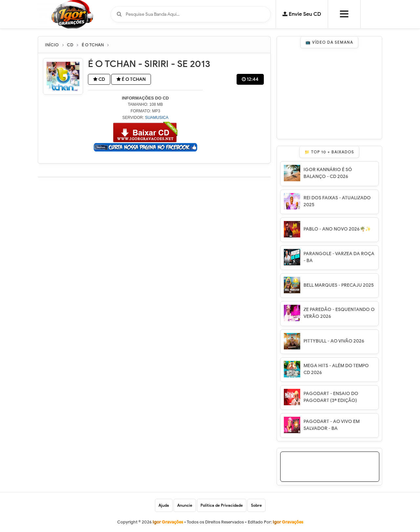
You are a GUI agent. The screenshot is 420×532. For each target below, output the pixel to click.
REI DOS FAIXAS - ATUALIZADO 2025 (337, 201)
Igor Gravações (288, 522)
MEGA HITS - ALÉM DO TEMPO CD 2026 (336, 369)
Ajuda (164, 505)
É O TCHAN (131, 79)
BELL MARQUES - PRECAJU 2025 (339, 285)
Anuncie (185, 505)
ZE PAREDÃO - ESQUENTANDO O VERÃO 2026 (339, 313)
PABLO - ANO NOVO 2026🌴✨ (337, 229)
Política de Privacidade (222, 505)
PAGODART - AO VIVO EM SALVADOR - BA (332, 425)
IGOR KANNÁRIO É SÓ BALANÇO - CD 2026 (328, 173)
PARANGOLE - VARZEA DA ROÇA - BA (339, 257)
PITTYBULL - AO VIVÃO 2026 (334, 341)
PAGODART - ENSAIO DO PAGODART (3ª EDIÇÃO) (331, 397)
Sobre (256, 505)
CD (99, 79)
